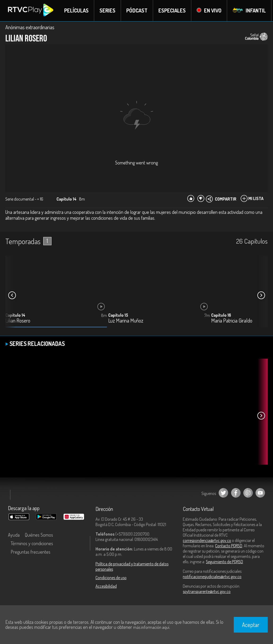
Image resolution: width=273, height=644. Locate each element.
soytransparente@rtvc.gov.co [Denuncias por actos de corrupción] (207, 591)
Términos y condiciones (32, 543)
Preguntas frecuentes (31, 552)
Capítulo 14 (15, 315)
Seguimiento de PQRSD (224, 562)
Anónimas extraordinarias (30, 27)
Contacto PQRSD (229, 546)
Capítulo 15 (118, 315)
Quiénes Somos (39, 535)
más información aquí (151, 627)
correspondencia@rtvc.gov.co (207, 540)
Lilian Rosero (18, 321)
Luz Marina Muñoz (126, 321)
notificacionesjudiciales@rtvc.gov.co (212, 577)
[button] (261, 295)
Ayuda (14, 535)
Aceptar (251, 625)
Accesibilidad (106, 586)
